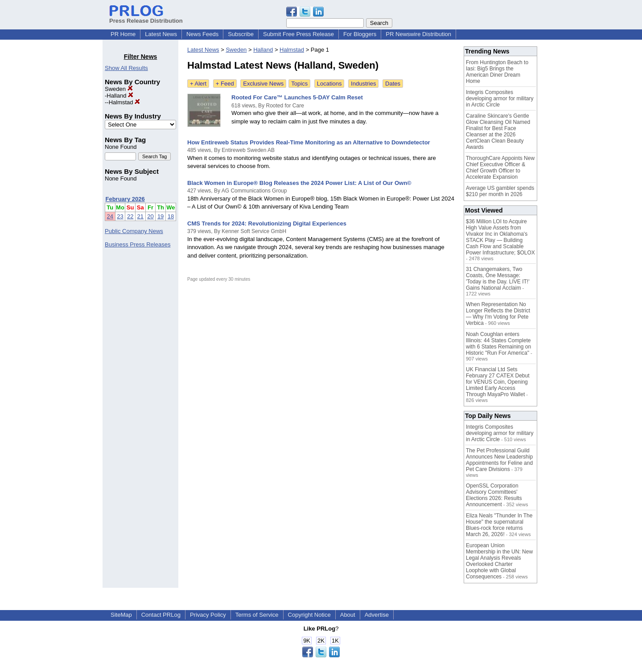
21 (140, 216)
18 (171, 216)
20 (150, 216)
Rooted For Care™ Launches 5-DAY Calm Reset (297, 97)
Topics (299, 84)
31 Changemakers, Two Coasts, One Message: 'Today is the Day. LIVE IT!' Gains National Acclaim (498, 279)
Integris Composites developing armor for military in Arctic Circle (500, 98)
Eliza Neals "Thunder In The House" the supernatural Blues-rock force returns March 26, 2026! (499, 525)
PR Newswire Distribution (418, 34)
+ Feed (225, 84)
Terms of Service (257, 615)
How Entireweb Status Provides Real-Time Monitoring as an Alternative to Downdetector (309, 142)
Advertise (377, 615)
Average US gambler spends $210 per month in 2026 (500, 191)
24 (110, 216)
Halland (120, 96)
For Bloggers (360, 34)
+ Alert (198, 84)
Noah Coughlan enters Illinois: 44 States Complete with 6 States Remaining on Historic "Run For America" (498, 344)
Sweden (119, 89)
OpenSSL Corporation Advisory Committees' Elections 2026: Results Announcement (494, 495)
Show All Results (126, 68)
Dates (393, 84)
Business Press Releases (138, 244)
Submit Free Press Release (298, 34)
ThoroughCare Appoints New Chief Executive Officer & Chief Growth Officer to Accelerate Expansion (500, 168)
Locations (329, 84)
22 (130, 216)
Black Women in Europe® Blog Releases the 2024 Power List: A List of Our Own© (299, 183)
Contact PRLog (161, 615)
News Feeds (202, 34)
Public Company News (134, 231)
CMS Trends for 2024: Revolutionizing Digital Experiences (267, 223)
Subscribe (241, 34)
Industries (363, 84)
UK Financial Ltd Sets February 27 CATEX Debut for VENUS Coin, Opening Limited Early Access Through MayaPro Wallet (498, 382)
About (348, 615)
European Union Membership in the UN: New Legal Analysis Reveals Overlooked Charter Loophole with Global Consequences (499, 561)
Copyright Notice (309, 615)
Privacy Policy (208, 615)
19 (160, 216)
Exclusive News (263, 84)
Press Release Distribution (146, 17)
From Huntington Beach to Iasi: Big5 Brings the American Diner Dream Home (497, 72)
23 (120, 216)
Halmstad (125, 102)
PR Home (123, 34)
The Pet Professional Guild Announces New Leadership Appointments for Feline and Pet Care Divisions (499, 460)
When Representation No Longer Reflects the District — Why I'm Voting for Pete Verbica (498, 314)
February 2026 (125, 199)
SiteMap (121, 615)
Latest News (161, 34)
